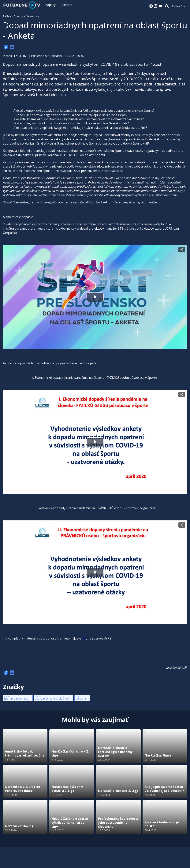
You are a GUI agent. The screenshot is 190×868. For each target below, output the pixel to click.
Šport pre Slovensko (26, 16)
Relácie (67, 5)
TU (84, 638)
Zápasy (50, 5)
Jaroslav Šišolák (176, 668)
